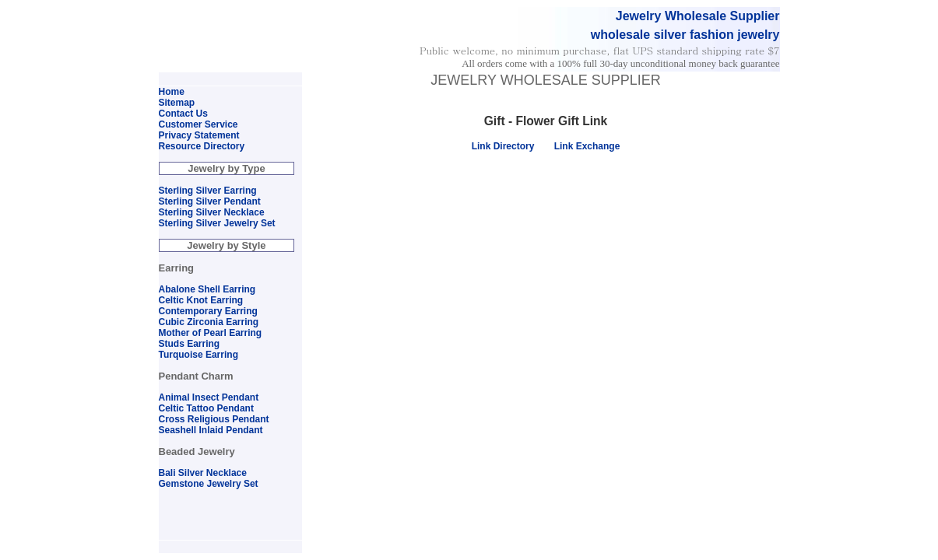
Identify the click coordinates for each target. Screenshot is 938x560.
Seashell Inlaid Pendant (211, 430)
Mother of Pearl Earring (211, 333)
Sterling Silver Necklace (212, 212)
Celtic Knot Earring (201, 300)
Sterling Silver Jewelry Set (217, 223)
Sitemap (177, 103)
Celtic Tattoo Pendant (206, 408)
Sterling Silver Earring (208, 191)
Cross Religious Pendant (214, 419)
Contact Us (183, 114)
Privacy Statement (199, 135)
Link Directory (503, 146)
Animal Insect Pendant (209, 397)
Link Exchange (587, 146)
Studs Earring (190, 344)
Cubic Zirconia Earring (209, 322)
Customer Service (198, 124)
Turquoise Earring (198, 355)
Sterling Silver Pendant (210, 201)
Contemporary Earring (208, 311)
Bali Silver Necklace (203, 473)
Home (172, 92)
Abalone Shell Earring (207, 289)
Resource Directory (202, 146)
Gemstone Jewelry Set (209, 484)
